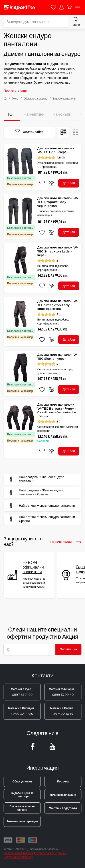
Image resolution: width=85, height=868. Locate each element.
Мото (15, 99)
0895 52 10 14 (62, 711)
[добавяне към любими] (42, 183)
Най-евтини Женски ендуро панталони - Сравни (42, 519)
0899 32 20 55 (21, 711)
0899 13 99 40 (62, 692)
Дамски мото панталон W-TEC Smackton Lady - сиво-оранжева (58, 305)
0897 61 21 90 (22, 692)
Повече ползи (66, 542)
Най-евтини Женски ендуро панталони (41, 506)
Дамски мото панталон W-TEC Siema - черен (58, 357)
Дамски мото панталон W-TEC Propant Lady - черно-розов (58, 202)
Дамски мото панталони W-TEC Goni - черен (56, 150)
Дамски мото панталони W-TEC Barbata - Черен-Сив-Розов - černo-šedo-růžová (57, 410)
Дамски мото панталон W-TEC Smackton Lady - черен (58, 251)
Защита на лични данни (18, 853)
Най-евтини (34, 114)
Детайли (69, 183)
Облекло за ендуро (36, 99)
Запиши (68, 649)
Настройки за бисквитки (18, 857)
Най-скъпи (62, 114)
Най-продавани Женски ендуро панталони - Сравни (35, 493)
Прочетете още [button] (15, 91)
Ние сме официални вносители (33, 567)
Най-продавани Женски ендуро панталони (35, 479)
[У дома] (5, 99)
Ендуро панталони (64, 99)
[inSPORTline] (19, 7)
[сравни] (51, 183)
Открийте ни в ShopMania (51, 853)
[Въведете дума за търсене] (36, 22)
